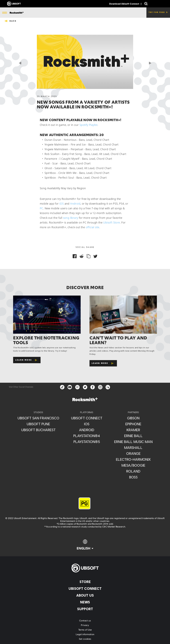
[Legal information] (85, 634)
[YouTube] (70, 387)
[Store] (85, 582)
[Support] (85, 609)
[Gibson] (133, 418)
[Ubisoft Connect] (85, 588)
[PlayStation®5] (87, 442)
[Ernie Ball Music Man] (133, 442)
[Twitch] (77, 387)
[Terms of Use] (85, 630)
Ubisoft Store (112, 222)
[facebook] (93, 387)
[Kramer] (133, 430)
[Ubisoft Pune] (38, 424)
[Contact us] (85, 620)
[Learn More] (27, 360)
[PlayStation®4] (87, 436)
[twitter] (85, 387)
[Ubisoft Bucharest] (38, 430)
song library (71, 218)
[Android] (87, 430)
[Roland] (133, 471)
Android (75, 204)
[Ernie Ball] (133, 436)
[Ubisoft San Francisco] (38, 418)
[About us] (85, 595)
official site (93, 227)
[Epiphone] (133, 424)
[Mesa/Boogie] (133, 465)
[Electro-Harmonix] (133, 459)
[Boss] (133, 477)
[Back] (10, 21)
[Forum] (108, 387)
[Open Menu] (5, 13)
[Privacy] (85, 625)
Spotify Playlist (88, 125)
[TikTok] (62, 387)
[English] (85, 545)
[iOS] (87, 424)
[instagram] (100, 387)
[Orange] (133, 453)
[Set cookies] (85, 639)
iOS (62, 204)
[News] (85, 602)
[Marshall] (133, 448)
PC (42, 208)
